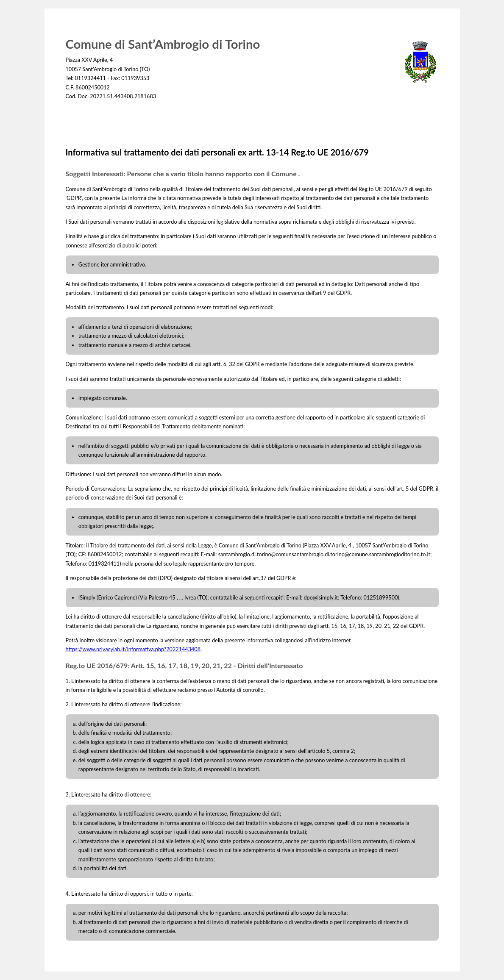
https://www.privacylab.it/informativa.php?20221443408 (133, 649)
